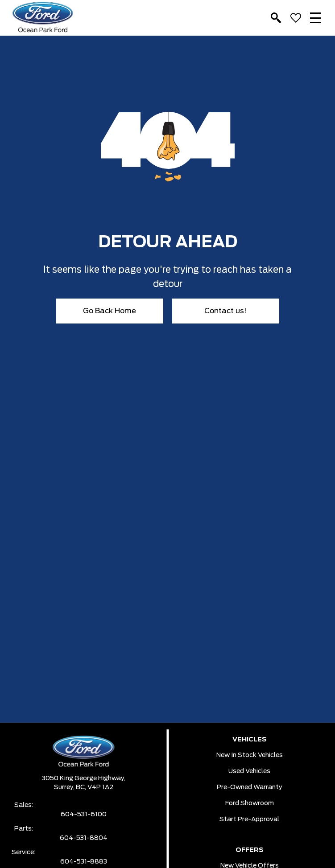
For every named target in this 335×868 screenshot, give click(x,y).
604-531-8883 (84, 862)
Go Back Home (110, 311)
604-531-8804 (84, 838)
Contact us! (225, 311)
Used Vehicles (249, 771)
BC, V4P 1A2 (95, 787)
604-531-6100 (84, 815)
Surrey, (65, 787)
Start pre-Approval (249, 819)
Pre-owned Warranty (250, 787)
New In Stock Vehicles (250, 755)
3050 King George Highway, (84, 778)
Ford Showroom (250, 803)
